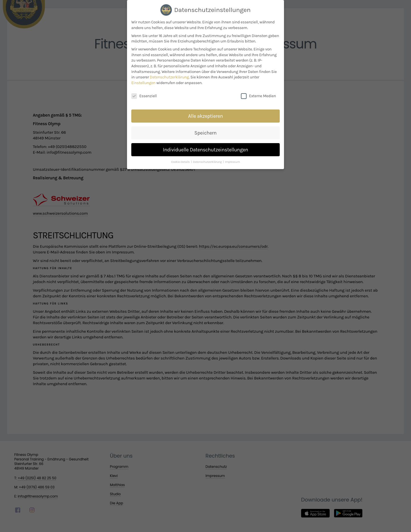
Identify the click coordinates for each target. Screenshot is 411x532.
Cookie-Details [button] (181, 158)
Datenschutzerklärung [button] (208, 158)
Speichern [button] (205, 129)
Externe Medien (258, 93)
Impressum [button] (232, 158)
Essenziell (144, 93)
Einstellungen (143, 79)
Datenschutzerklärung (169, 74)
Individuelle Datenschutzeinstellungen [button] (205, 146)
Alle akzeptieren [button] (205, 113)
